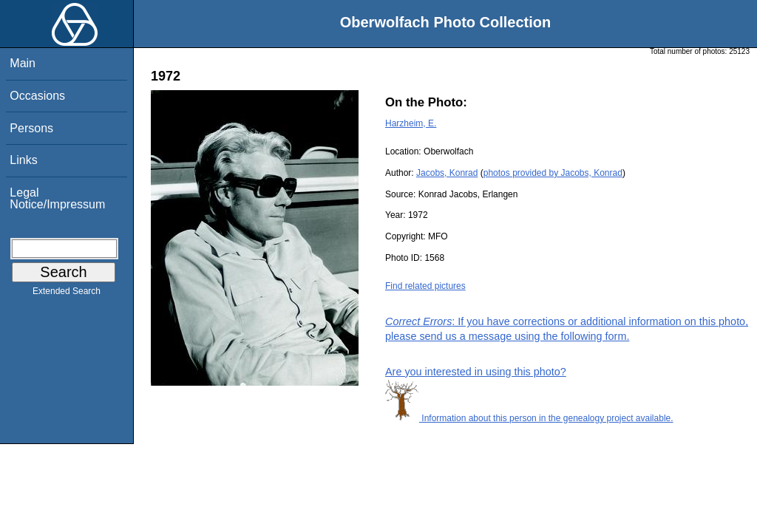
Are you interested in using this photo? (476, 372)
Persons (31, 128)
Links (23, 160)
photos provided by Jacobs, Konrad (553, 173)
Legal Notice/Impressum (57, 198)
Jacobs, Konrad (447, 173)
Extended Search (67, 294)
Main (23, 63)
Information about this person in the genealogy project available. (529, 418)
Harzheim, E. (411, 123)
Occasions (37, 96)
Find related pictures (425, 286)
